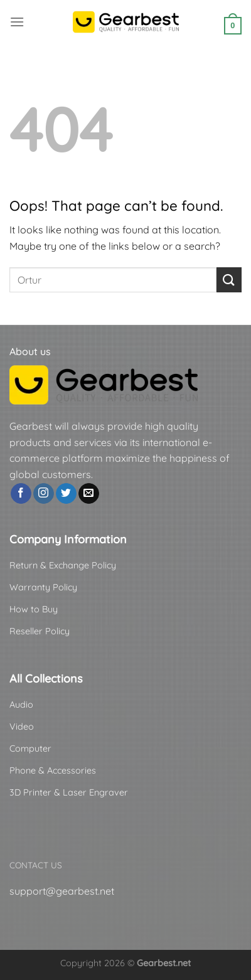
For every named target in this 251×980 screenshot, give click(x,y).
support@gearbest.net (62, 891)
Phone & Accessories (53, 770)
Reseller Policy (40, 631)
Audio (21, 705)
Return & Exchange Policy (63, 565)
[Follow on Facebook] (21, 494)
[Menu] (17, 22)
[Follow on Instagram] (44, 494)
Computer (30, 748)
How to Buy (34, 609)
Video (22, 727)
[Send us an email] (89, 494)
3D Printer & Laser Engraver (69, 792)
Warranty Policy (43, 587)
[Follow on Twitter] (66, 494)
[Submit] (229, 280)
